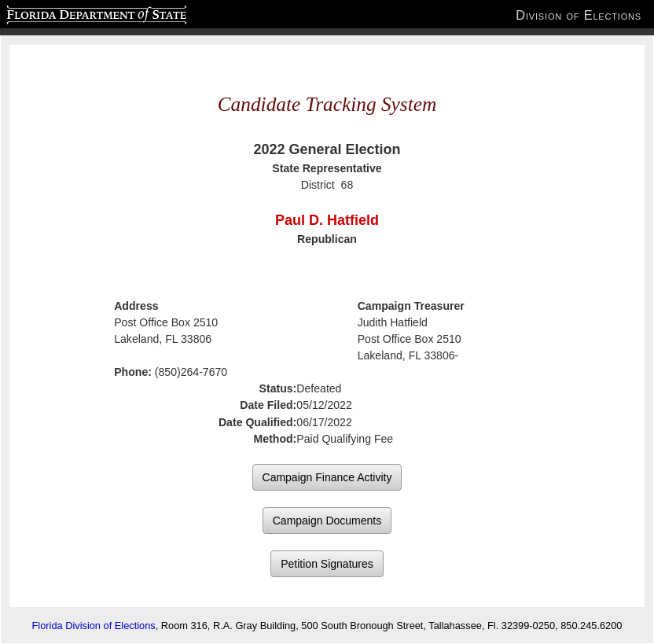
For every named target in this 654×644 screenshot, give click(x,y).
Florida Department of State (66, 13)
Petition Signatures (327, 564)
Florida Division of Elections (94, 626)
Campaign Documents (327, 521)
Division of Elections (579, 15)
